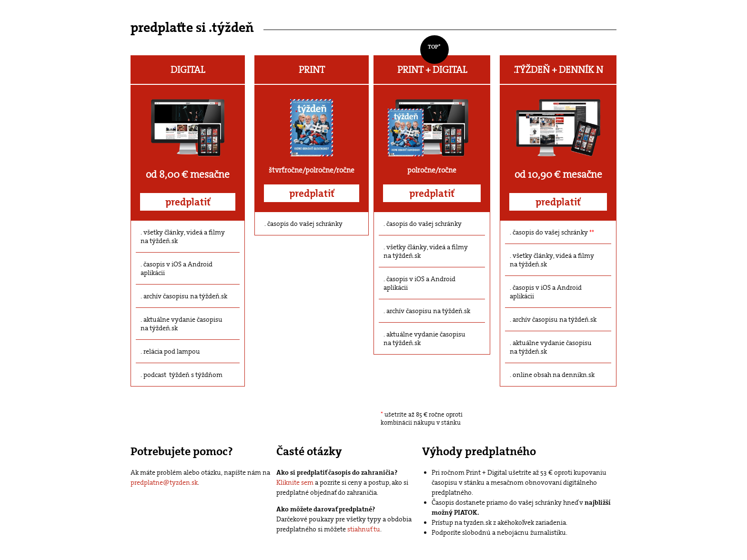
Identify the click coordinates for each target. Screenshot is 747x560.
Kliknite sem (295, 482)
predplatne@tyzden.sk (164, 482)
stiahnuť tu (364, 529)
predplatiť (188, 202)
